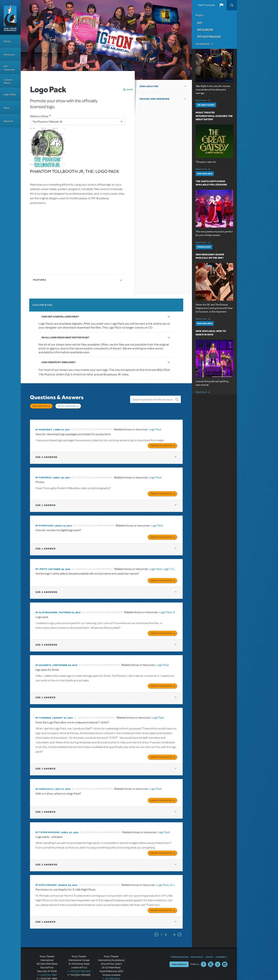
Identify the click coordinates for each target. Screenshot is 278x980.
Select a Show (39, 116)
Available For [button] (149, 86)
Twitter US (211, 956)
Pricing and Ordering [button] (155, 99)
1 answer (46, 501)
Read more (204, 100)
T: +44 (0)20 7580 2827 (79, 963)
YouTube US (218, 956)
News (7, 108)
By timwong (43, 712)
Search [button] (232, 5)
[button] (221, 5)
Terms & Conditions (180, 949)
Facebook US (204, 956)
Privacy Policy (197, 949)
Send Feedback (179, 956)
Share (130, 89)
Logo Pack (155, 427)
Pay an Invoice (203, 44)
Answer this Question (161, 442)
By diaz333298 (44, 522)
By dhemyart (44, 427)
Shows (7, 41)
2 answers (47, 454)
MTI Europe (205, 30)
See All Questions (67, 406)
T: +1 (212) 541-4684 (47, 967)
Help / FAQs (10, 95)
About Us (8, 121)
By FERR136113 (44, 783)
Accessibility (221, 949)
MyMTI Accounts (206, 5)
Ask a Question (40, 406)
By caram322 (44, 474)
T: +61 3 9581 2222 (111, 971)
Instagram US (225, 956)
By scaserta (43, 660)
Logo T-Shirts (171, 565)
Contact (209, 949)
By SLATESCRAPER (46, 608)
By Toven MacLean (48, 825)
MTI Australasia (209, 37)
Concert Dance (8, 81)
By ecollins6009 (46, 878)
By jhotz (41, 565)
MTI (200, 23)
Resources (9, 55)
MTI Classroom (9, 68)
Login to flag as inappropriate (94, 427)
